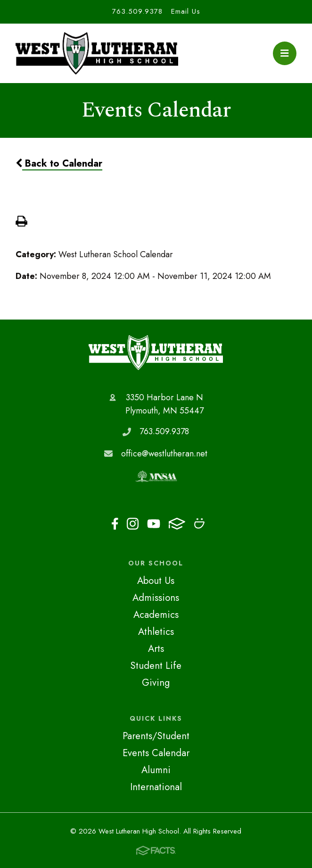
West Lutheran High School (156, 353)
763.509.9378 (137, 11)
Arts (156, 649)
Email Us (186, 11)
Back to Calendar (59, 163)
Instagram (133, 524)
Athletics (156, 632)
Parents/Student (156, 736)
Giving (156, 683)
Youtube (154, 524)
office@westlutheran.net (164, 454)
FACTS (177, 524)
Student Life (156, 666)
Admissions (156, 598)
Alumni (156, 770)
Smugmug (199, 523)
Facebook (115, 524)
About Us (156, 581)
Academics (156, 615)
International (156, 787)
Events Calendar (156, 753)
